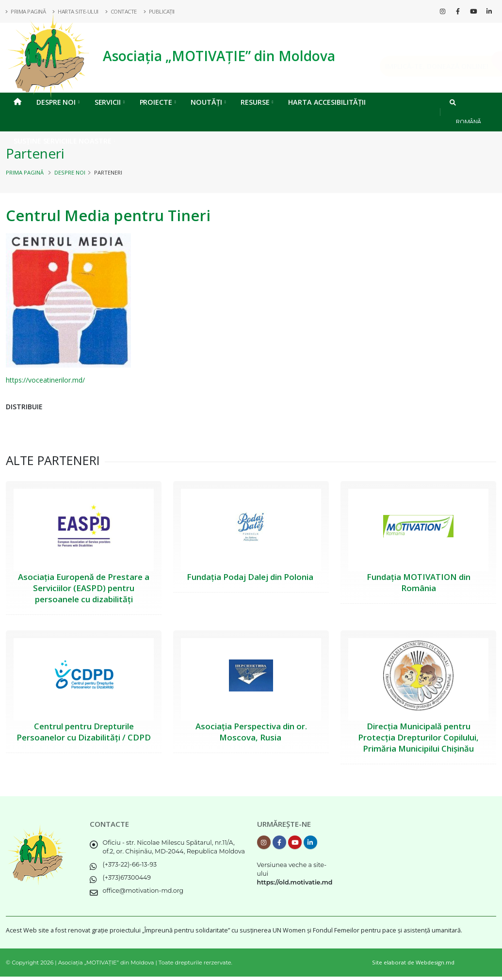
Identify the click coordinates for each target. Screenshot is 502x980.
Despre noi (58, 102)
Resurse (257, 102)
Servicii (110, 102)
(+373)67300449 (127, 877)
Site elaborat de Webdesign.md (413, 962)
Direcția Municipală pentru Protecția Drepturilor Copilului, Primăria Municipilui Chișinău (418, 737)
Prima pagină (25, 172)
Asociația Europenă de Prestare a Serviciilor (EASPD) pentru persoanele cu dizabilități (84, 588)
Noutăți (208, 102)
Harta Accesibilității (327, 102)
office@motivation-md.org (143, 891)
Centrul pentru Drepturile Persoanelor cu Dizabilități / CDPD (84, 732)
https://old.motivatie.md (295, 882)
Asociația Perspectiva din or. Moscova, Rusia (251, 732)
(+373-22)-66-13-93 (130, 864)
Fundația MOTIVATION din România (419, 582)
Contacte (121, 11)
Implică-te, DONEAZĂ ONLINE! (423, 66)
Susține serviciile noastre (64, 141)
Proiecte (158, 102)
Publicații (159, 11)
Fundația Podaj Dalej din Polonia (251, 577)
